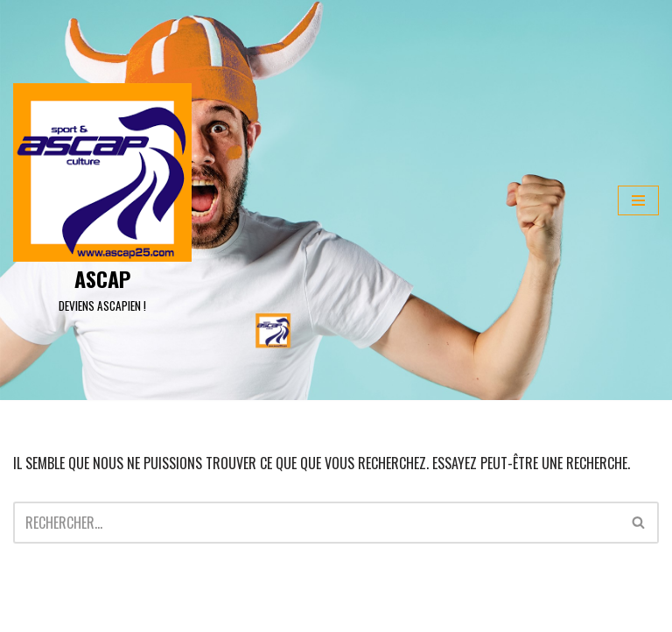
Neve (26, 614)
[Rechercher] (316, 523)
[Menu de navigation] (638, 200)
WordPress (166, 614)
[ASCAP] (102, 200)
